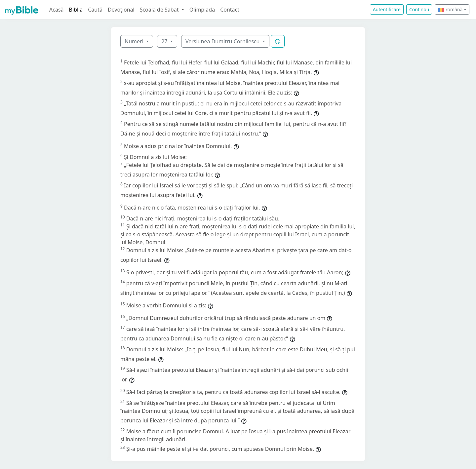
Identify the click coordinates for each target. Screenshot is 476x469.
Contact (230, 10)
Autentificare (387, 9)
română (450, 9)
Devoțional (121, 10)
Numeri (135, 41)
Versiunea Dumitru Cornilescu (223, 41)
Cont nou (419, 9)
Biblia (76, 10)
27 (165, 41)
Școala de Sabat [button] (160, 10)
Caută (95, 10)
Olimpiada (202, 10)
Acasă (57, 10)
